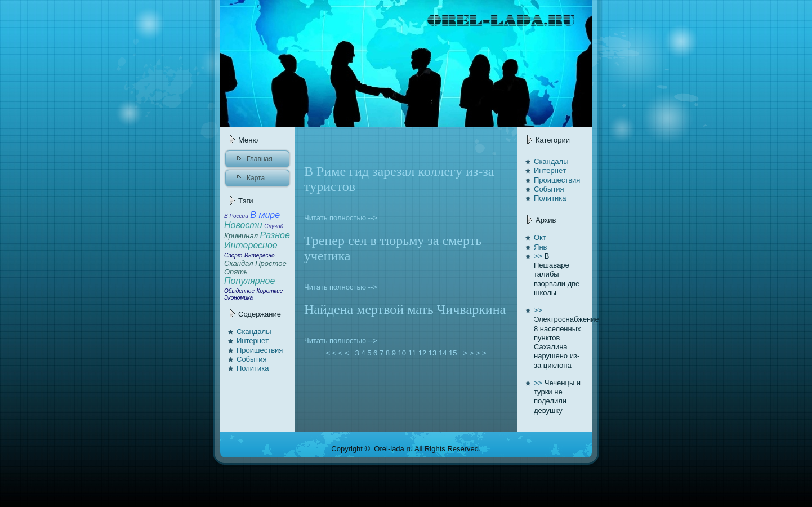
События (252, 359)
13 (432, 353)
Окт (540, 237)
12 (422, 353)
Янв (540, 247)
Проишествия (260, 350)
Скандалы (254, 332)
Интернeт (253, 341)
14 (443, 353)
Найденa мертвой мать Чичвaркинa (405, 309)
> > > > (475, 353)
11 (412, 353)
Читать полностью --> (341, 218)
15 (453, 353)
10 (402, 353)
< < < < (337, 353)
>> (538, 256)
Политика (253, 368)
